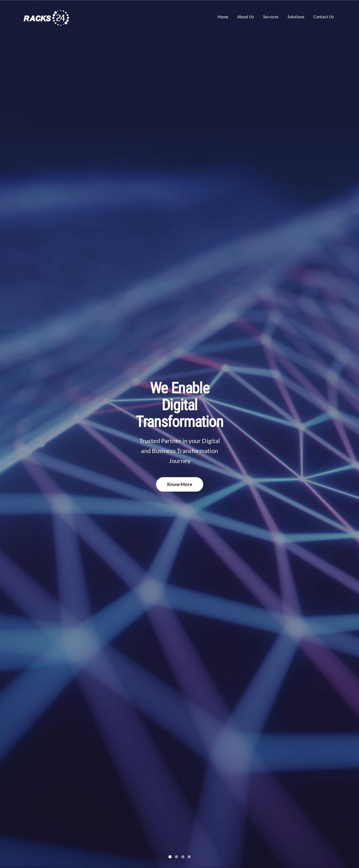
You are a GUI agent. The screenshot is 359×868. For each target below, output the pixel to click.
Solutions (296, 17)
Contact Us (324, 17)
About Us (246, 17)
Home (223, 17)
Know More (180, 484)
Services (271, 17)
